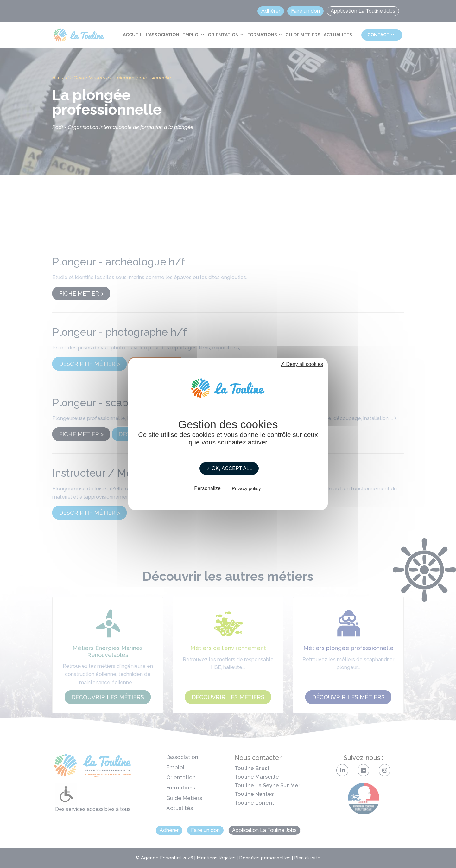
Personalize (207, 488)
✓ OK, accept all (229, 468)
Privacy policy (246, 488)
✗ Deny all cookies (302, 364)
